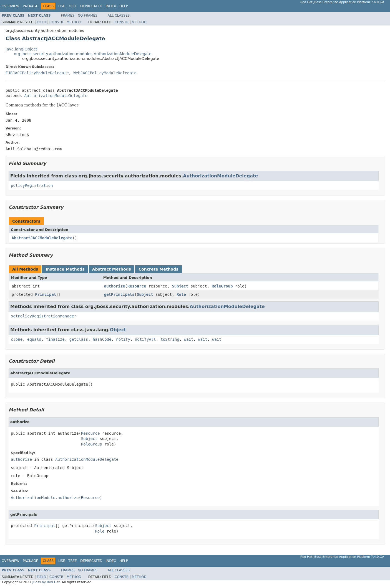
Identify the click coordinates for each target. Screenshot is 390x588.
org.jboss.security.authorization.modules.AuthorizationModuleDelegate (83, 54)
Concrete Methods (158, 269)
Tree (73, 6)
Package (30, 6)
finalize (55, 339)
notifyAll (145, 339)
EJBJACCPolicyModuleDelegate (37, 73)
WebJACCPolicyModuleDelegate (105, 73)
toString (170, 339)
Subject (180, 286)
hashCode (102, 339)
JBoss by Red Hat (46, 582)
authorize (115, 286)
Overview (11, 6)
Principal (46, 294)
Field (41, 22)
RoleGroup (222, 286)
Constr (56, 22)
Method (74, 22)
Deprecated (91, 6)
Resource (137, 286)
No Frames (88, 16)
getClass (79, 339)
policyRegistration (32, 185)
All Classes (119, 16)
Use (62, 6)
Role (181, 294)
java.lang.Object (21, 49)
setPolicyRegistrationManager (44, 316)
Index (111, 6)
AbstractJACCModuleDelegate (42, 238)
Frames (68, 16)
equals (34, 339)
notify (123, 339)
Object (118, 330)
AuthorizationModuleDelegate (56, 96)
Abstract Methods (112, 269)
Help (124, 6)
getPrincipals (119, 294)
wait (189, 339)
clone (17, 339)
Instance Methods (65, 269)
